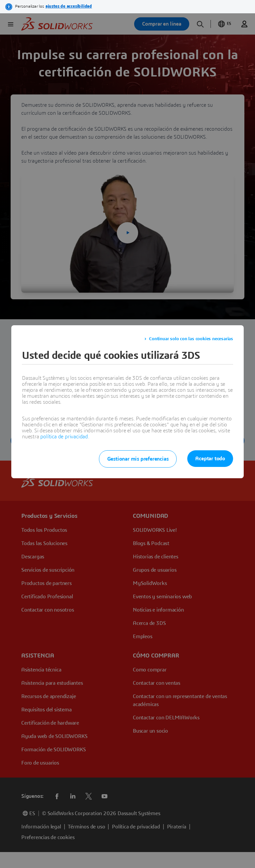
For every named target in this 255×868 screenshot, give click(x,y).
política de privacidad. (65, 437)
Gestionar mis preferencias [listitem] (138, 459)
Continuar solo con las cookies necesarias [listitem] (191, 339)
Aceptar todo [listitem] (210, 459)
